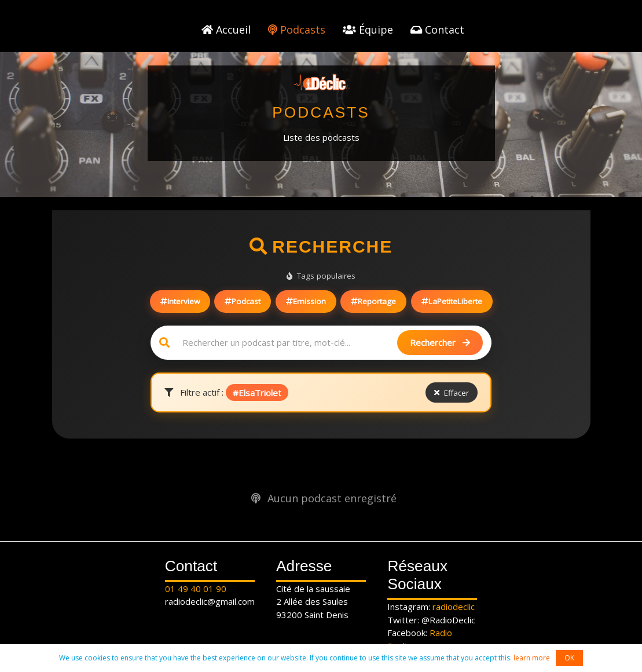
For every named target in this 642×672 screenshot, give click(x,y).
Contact (437, 30)
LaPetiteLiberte (452, 301)
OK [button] (569, 658)
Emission (306, 301)
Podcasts (297, 30)
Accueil (226, 30)
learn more (532, 658)
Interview (180, 301)
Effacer (452, 393)
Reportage (373, 301)
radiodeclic (454, 607)
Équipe (368, 30)
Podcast (243, 301)
